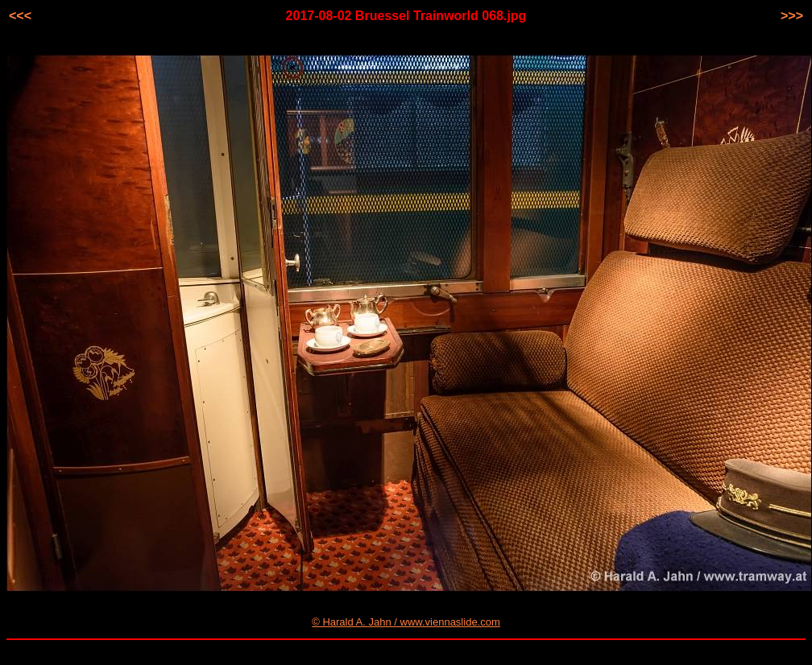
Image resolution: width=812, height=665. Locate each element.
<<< (20, 16)
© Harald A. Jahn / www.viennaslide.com (406, 622)
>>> (792, 16)
